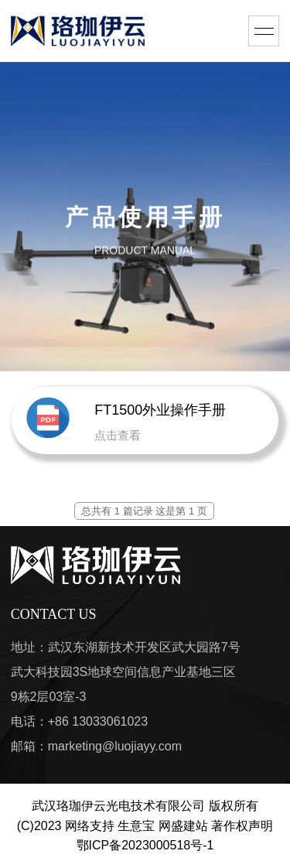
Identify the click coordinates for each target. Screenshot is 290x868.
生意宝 (136, 826)
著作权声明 (242, 826)
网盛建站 (183, 826)
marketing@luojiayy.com (115, 746)
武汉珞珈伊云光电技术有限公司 (118, 806)
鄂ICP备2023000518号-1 (145, 845)
